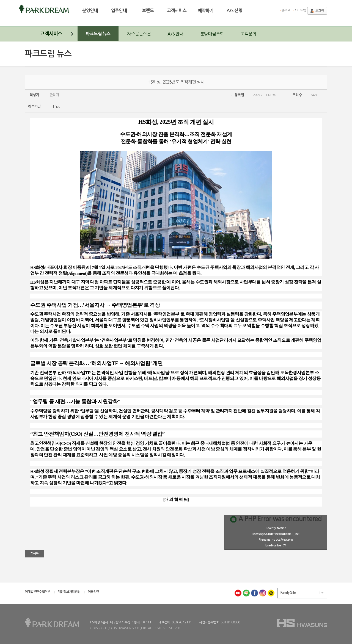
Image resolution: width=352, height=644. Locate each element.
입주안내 (119, 11)
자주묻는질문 (139, 34)
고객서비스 (177, 11)
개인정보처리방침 (69, 592)
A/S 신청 (234, 11)
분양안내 (90, 11)
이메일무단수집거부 (38, 592)
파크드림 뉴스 (98, 34)
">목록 (34, 553)
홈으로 (286, 10)
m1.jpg (55, 107)
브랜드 (148, 11)
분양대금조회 (212, 34)
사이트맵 (300, 10)
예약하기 (206, 11)
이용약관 (93, 592)
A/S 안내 (175, 34)
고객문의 (248, 34)
